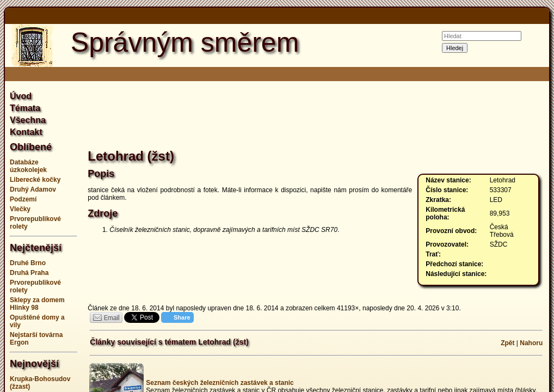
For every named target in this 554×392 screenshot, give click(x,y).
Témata (25, 108)
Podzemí (23, 199)
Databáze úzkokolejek (28, 166)
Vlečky (20, 209)
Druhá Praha (29, 273)
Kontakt (26, 132)
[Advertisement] (316, 117)
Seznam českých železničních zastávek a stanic (220, 383)
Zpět (507, 343)
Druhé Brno (28, 263)
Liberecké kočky (35, 180)
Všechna (28, 120)
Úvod (21, 96)
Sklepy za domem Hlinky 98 (37, 304)
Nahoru (531, 343)
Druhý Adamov (33, 189)
